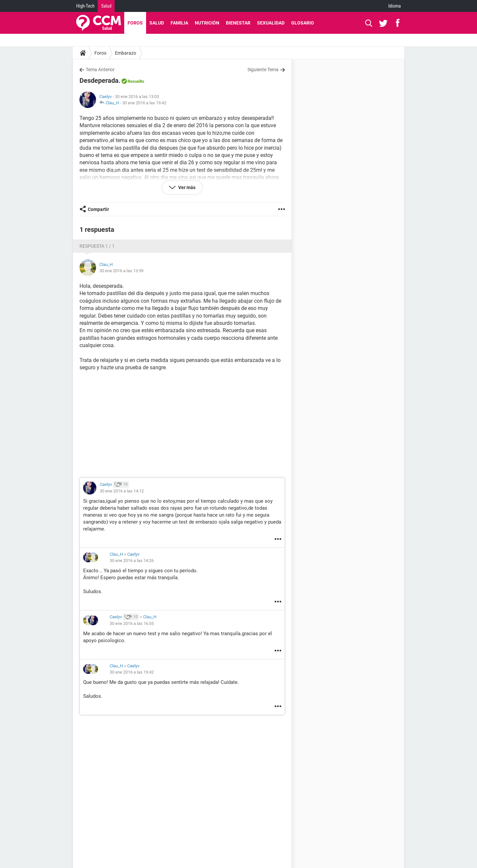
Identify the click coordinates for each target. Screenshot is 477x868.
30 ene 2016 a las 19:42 (144, 103)
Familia (179, 23)
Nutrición (207, 23)
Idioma (395, 6)
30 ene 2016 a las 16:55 (132, 623)
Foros (135, 23)
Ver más (186, 187)
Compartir (98, 209)
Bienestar (238, 23)
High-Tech (85, 6)
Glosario (303, 23)
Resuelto (136, 81)
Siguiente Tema (263, 70)
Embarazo (126, 53)
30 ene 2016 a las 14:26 (132, 561)
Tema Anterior (100, 70)
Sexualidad (271, 23)
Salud (106, 6)
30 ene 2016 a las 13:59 (121, 271)
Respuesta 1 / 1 (97, 246)
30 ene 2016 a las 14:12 (122, 491)
